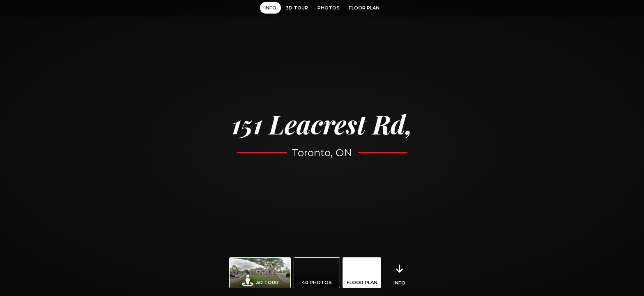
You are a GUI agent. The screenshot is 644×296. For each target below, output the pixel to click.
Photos (329, 8)
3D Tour (297, 8)
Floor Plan (364, 8)
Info (270, 8)
